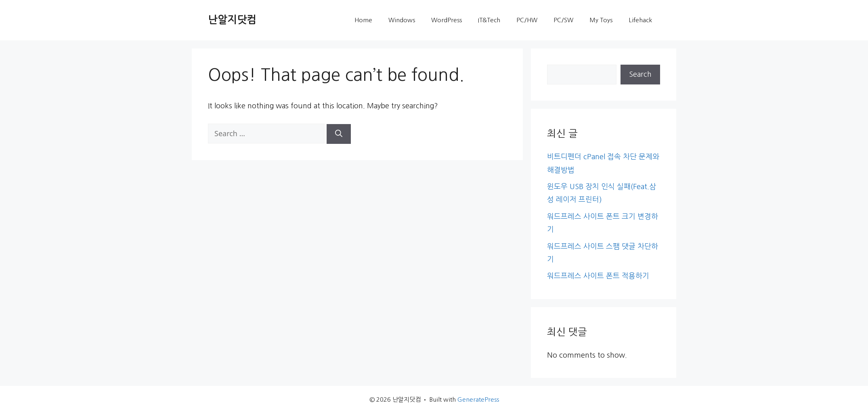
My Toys (601, 20)
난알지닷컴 (232, 20)
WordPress (447, 20)
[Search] (339, 134)
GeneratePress (478, 399)
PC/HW (527, 20)
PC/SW (563, 20)
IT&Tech (489, 20)
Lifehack (640, 20)
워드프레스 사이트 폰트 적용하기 (598, 276)
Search (640, 74)
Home (363, 20)
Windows (402, 20)
